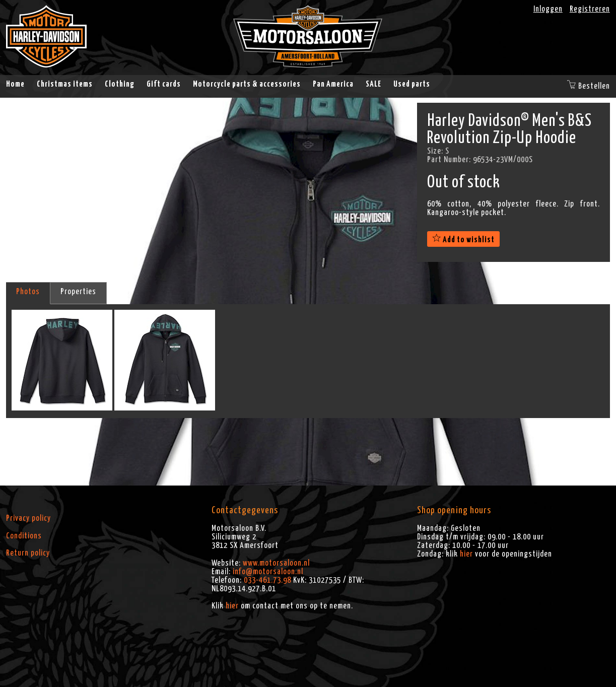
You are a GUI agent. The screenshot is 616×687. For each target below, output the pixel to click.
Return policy (28, 553)
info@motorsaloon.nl (268, 572)
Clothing (120, 84)
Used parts (412, 84)
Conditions (24, 536)
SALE (373, 84)
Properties (78, 292)
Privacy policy (28, 518)
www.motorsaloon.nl (276, 563)
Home (15, 84)
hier (232, 606)
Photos (28, 292)
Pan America (333, 84)
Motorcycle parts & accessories (247, 84)
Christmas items (65, 84)
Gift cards (164, 84)
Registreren (590, 9)
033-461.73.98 (267, 580)
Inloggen (548, 9)
